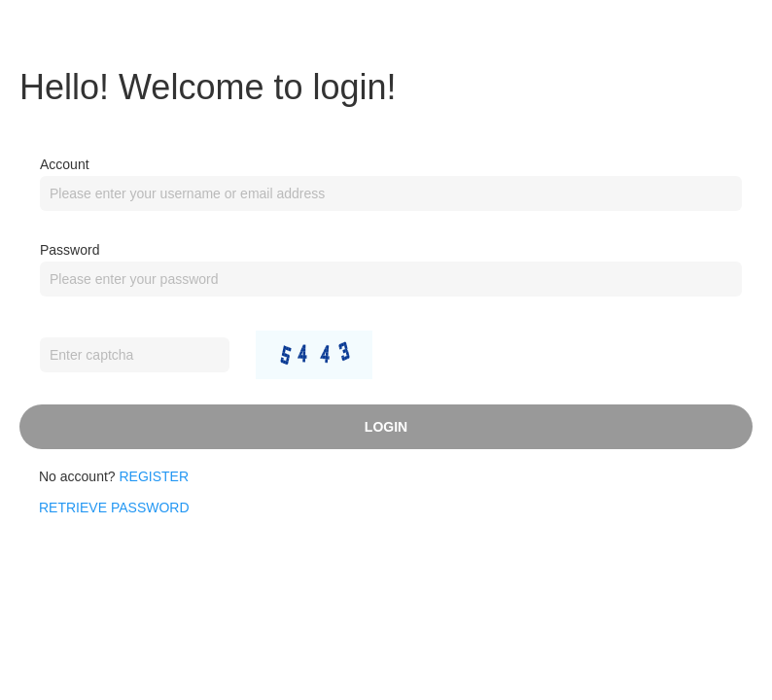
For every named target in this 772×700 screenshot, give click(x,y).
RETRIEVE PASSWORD (114, 507)
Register (155, 476)
